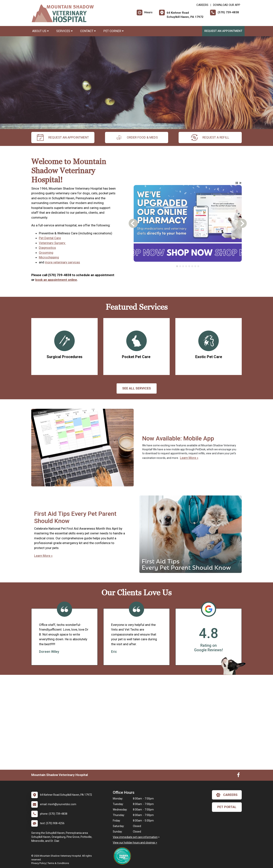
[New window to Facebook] (238, 776)
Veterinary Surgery (52, 243)
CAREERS (202, 5)
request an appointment (63, 137)
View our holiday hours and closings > (135, 843)
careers (227, 795)
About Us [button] (40, 31)
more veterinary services (62, 262)
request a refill (210, 137)
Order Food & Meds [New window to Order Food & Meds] (137, 137)
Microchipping (49, 257)
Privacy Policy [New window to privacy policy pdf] (39, 863)
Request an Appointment (223, 31)
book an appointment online (56, 280)
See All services (137, 388)
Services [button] (64, 31)
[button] (237, 183)
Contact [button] (88, 31)
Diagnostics (47, 248)
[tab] (177, 266)
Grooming (46, 253)
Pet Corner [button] (113, 31)
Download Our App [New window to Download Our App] (227, 5)
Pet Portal (227, 807)
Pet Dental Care (50, 238)
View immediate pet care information (135, 837)
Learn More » (189, 458)
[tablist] (188, 266)
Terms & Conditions (58, 863)
